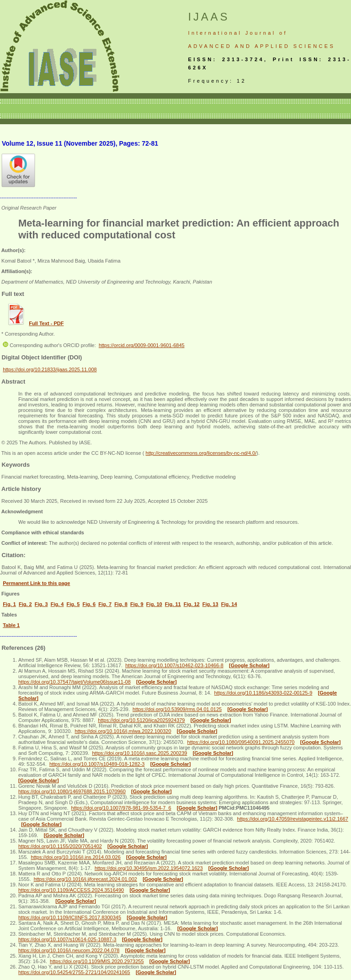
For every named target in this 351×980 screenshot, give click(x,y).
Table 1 (11, 625)
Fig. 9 (137, 604)
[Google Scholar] (249, 665)
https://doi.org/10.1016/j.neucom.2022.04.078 (69, 950)
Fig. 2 (25, 604)
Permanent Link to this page (36, 583)
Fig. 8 (121, 604)
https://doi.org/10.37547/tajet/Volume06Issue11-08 (74, 682)
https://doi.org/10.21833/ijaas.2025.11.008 (50, 369)
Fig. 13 (210, 604)
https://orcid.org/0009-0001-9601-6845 (142, 345)
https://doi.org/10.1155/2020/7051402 (60, 846)
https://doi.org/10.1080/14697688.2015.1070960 (72, 791)
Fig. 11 (173, 604)
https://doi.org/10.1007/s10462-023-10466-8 (174, 665)
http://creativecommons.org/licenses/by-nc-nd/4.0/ (201, 453)
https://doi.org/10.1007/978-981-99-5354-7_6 (121, 808)
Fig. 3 (41, 604)
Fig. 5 (73, 604)
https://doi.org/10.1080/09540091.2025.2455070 (241, 742)
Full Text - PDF (46, 323)
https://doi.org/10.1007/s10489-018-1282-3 (97, 764)
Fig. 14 (229, 604)
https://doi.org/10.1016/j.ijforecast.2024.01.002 (85, 879)
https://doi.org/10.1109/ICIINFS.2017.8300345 (70, 917)
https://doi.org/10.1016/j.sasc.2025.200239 (139, 753)
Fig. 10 (154, 604)
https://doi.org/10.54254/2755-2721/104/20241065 (74, 972)
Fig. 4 (57, 604)
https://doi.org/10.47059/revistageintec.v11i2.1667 (293, 819)
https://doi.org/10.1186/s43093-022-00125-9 (263, 693)
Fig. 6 (89, 604)
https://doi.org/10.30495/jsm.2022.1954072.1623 (149, 868)
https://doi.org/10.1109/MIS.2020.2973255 (97, 961)
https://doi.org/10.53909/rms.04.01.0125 (177, 709)
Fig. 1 (9, 604)
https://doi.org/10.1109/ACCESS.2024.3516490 (71, 890)
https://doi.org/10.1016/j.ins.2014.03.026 (76, 857)
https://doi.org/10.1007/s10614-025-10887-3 (67, 939)
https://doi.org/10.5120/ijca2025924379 (141, 720)
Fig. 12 (192, 604)
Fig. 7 (105, 604)
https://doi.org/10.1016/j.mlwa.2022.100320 (123, 731)
